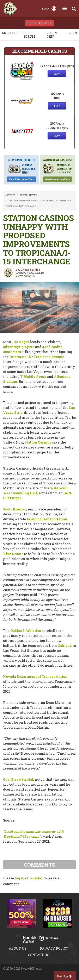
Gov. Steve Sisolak (19, 779)
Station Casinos (38, 442)
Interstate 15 (20, 357)
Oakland (65, 645)
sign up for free (39, 23)
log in (20, 878)
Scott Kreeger (15, 509)
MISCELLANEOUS (28, 195)
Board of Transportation (47, 519)
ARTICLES (10, 195)
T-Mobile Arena (33, 376)
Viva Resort (13, 554)
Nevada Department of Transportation (35, 676)
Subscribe (11, 33)
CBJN (73, 33)
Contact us (39, 955)
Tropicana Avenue (49, 357)
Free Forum (29, 35)
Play (57, 74)
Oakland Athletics (26, 631)
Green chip (52, 35)
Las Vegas (21, 342)
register (36, 878)
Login (49, 8)
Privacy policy (54, 948)
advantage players (19, 347)
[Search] (74, 8)
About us (18, 948)
